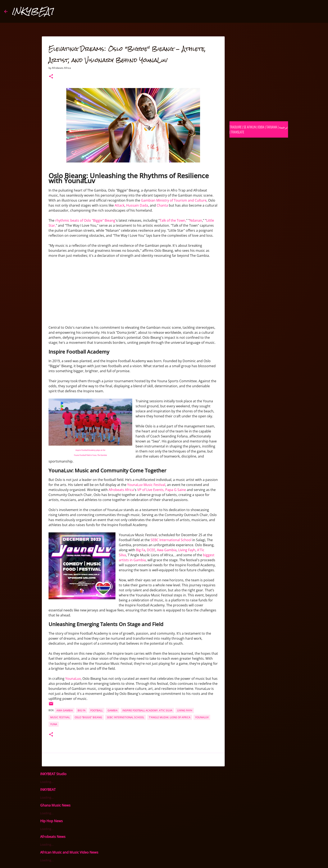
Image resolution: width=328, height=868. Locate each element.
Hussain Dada (137, 205)
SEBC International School (171, 540)
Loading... (47, 782)
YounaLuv (73, 679)
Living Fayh (187, 550)
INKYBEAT (33, 11)
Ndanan (196, 220)
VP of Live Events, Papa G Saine (162, 490)
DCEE (151, 550)
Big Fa (141, 550)
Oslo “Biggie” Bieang (88, 717)
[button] (51, 77)
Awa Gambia (167, 550)
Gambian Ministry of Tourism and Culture (174, 200)
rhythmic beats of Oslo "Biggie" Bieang (85, 220)
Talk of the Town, (173, 220)
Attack (120, 205)
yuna (54, 724)
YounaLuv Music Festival (146, 485)
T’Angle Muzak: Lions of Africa (170, 717)
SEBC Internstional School (126, 717)
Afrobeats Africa (121, 490)
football (97, 710)
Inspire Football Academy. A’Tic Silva (147, 710)
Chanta (162, 205)
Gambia (113, 710)
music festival (60, 717)
